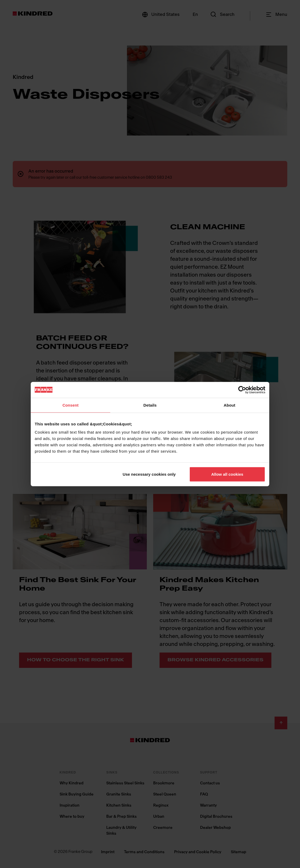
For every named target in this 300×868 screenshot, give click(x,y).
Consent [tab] (71, 405)
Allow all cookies (227, 474)
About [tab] (230, 405)
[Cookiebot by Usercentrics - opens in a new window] (242, 390)
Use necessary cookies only (149, 474)
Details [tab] (150, 405)
